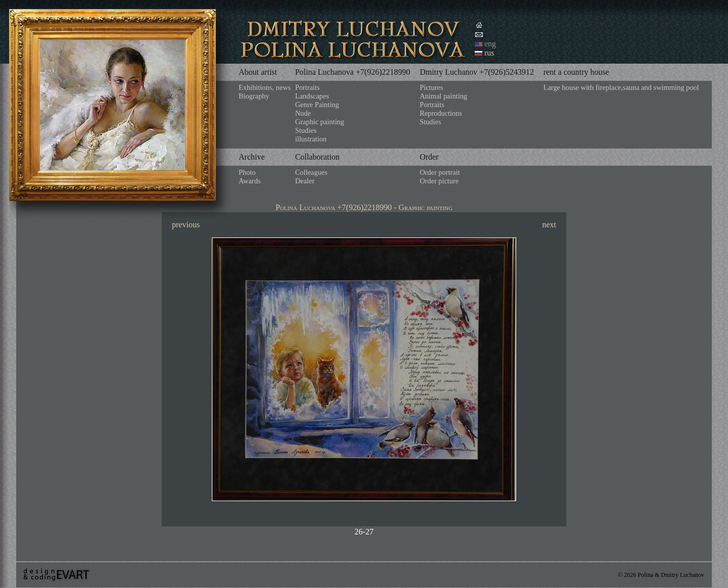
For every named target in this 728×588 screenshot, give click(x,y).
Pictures (431, 87)
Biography (254, 96)
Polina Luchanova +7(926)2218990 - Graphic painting (364, 207)
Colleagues (311, 172)
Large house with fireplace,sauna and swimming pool (621, 87)
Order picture (439, 181)
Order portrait (440, 172)
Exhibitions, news (265, 87)
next (549, 225)
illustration (311, 139)
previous (186, 225)
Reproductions (441, 113)
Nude (303, 113)
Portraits (308, 87)
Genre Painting (317, 105)
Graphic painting (320, 122)
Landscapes (312, 96)
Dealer (305, 181)
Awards (249, 181)
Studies (306, 130)
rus (489, 53)
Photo (247, 172)
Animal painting (443, 96)
